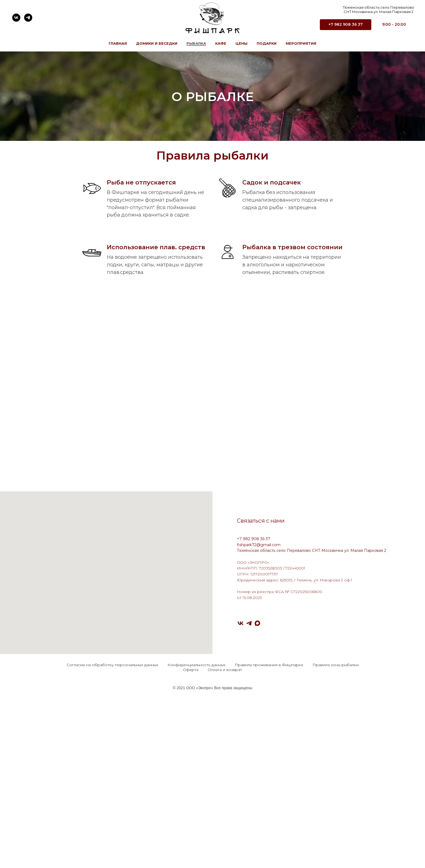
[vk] (16, 18)
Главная (118, 43)
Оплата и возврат (225, 829)
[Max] (257, 782)
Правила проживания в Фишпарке (269, 824)
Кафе (221, 43)
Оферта (191, 829)
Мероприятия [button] (301, 43)
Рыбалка (196, 43)
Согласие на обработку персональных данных (112, 824)
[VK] (241, 782)
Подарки (267, 43)
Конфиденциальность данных (197, 824)
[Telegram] (249, 782)
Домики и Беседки (157, 43)
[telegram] (28, 18)
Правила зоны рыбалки (336, 824)
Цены (242, 43)
